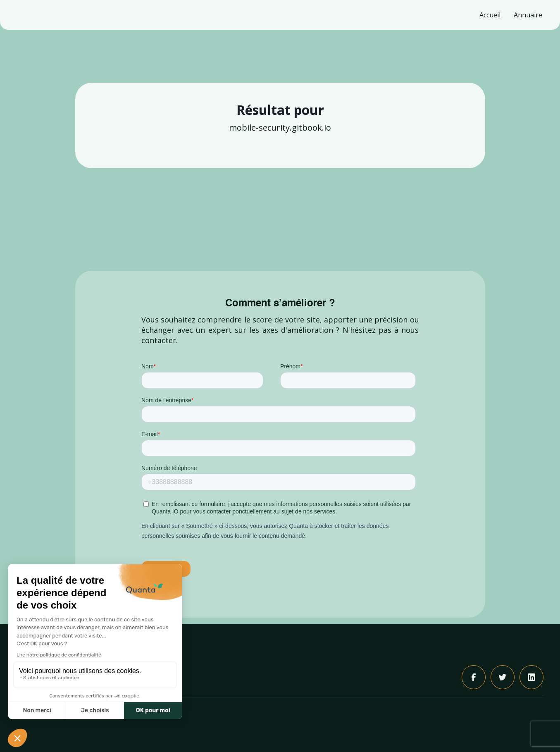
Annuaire (528, 15)
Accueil (490, 15)
